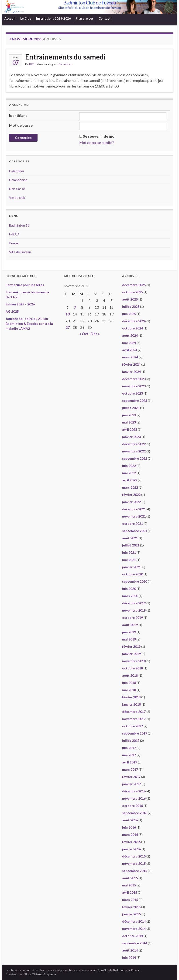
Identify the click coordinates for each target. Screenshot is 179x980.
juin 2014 (129, 957)
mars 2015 (130, 900)
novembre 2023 (134, 386)
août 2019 (130, 625)
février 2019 (131, 646)
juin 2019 (129, 632)
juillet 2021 (131, 545)
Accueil (10, 18)
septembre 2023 (135, 401)
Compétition (18, 180)
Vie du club (17, 198)
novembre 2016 (134, 798)
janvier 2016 (131, 849)
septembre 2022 (135, 458)
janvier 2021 (131, 567)
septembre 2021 (135, 531)
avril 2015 (130, 892)
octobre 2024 (133, 328)
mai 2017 (129, 755)
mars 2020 (130, 596)
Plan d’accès (85, 18)
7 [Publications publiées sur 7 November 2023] (75, 307)
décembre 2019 (134, 603)
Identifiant (18, 115)
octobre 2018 (133, 668)
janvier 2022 (131, 502)
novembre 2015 (134, 863)
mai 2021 (129, 560)
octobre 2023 (133, 393)
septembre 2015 (135, 871)
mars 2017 (130, 769)
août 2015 (130, 878)
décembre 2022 (134, 444)
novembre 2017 (134, 719)
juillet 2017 (131, 740)
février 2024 (131, 364)
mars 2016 (130, 835)
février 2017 (131, 777)
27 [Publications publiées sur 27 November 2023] (68, 327)
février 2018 (131, 697)
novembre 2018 (134, 661)
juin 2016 (129, 827)
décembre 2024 (134, 321)
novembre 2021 (134, 516)
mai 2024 (129, 343)
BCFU (33, 64)
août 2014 (130, 950)
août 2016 (130, 820)
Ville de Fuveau (20, 252)
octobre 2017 (133, 726)
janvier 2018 (131, 704)
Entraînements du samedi (65, 57)
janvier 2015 (131, 914)
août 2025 (130, 299)
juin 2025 (129, 314)
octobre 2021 (133, 523)
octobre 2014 (133, 936)
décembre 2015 (134, 856)
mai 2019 (129, 639)
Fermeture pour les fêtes (25, 285)
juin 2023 (129, 415)
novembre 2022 (134, 451)
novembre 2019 (134, 610)
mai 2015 (129, 885)
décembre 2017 (134, 712)
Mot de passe (21, 125)
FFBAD (14, 234)
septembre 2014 (135, 943)
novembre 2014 (134, 929)
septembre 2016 (135, 813)
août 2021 (130, 538)
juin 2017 (129, 748)
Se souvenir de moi (99, 136)
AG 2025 (12, 311)
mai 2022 (129, 473)
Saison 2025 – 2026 (20, 304)
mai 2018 (129, 690)
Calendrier (65, 64)
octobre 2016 (133, 806)
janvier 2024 (131, 372)
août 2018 (130, 675)
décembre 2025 (134, 285)
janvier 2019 (131, 654)
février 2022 (131, 495)
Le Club (26, 18)
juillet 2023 (131, 408)
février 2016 (131, 842)
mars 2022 (130, 487)
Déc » (95, 334)
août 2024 (130, 335)
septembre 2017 (135, 733)
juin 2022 (129, 466)
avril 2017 (130, 762)
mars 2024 (130, 357)
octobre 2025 (133, 292)
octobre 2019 (133, 618)
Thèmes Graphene (44, 974)
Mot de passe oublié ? (97, 142)
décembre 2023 (134, 379)
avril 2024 (130, 350)
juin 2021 (129, 552)
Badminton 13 (19, 225)
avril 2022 (130, 480)
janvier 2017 (131, 784)
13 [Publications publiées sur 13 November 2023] (68, 314)
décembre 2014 (134, 921)
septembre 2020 (135, 581)
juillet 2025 (131, 306)
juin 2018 (129, 683)
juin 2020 (129, 589)
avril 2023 (130, 429)
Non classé (17, 189)
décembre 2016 (134, 791)
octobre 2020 (133, 574)
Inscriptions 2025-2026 (53, 18)
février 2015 (131, 907)
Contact (105, 18)
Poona (14, 243)
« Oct (84, 334)
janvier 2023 (131, 437)
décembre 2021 (134, 509)
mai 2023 (129, 422)
